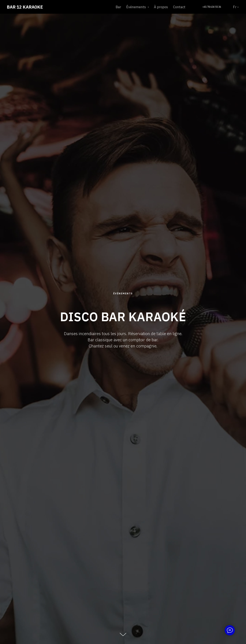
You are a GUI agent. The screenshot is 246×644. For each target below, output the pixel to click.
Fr (235, 7)
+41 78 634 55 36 (212, 7)
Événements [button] (136, 7)
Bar (118, 7)
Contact (179, 7)
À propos (161, 7)
